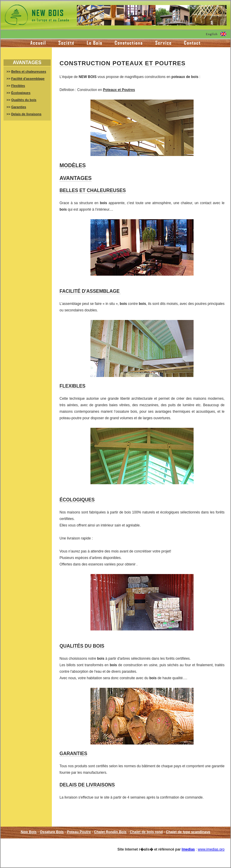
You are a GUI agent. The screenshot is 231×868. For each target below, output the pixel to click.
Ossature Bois (52, 832)
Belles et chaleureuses (29, 71)
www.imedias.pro (211, 849)
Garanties (19, 107)
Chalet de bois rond (146, 832)
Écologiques (21, 93)
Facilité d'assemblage (28, 79)
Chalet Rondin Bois (110, 832)
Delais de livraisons (26, 114)
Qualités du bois (24, 100)
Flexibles (18, 86)
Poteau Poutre (79, 832)
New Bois (29, 832)
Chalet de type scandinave (188, 832)
